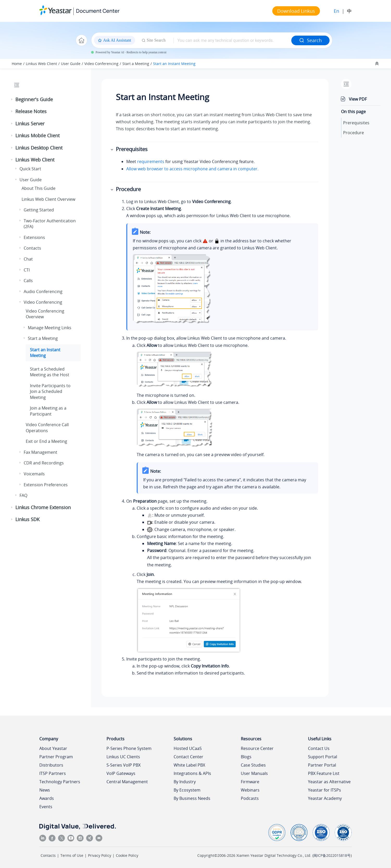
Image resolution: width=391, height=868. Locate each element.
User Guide (71, 64)
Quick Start (30, 169)
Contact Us (319, 748)
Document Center (98, 11)
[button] (12, 100)
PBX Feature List (324, 773)
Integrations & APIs (192, 773)
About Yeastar (53, 748)
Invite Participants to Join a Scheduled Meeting (50, 391)
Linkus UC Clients (123, 757)
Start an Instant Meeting (174, 64)
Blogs (246, 757)
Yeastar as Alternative (329, 782)
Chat (28, 259)
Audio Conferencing (43, 292)
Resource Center (257, 748)
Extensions (34, 237)
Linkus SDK (27, 519)
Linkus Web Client (41, 64)
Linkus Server (30, 124)
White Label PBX (189, 765)
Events (46, 807)
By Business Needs (192, 798)
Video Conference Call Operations (47, 427)
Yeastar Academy (325, 798)
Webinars (250, 790)
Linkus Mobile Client (37, 135)
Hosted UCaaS (188, 748)
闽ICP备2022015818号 (332, 855)
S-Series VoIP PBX (124, 765)
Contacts (32, 248)
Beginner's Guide (34, 99)
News (45, 790)
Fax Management (40, 452)
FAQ (23, 495)
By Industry (185, 782)
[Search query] (232, 40)
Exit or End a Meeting (46, 441)
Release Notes (31, 111)
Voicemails (34, 474)
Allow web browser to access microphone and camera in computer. (192, 169)
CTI (27, 270)
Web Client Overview (48, 199)
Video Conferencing (101, 64)
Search (310, 40)
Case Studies (253, 765)
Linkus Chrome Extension (43, 507)
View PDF (358, 99)
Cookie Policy (127, 855)
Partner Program (56, 757)
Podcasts (250, 798)
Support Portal (323, 757)
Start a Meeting (136, 64)
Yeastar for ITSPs (324, 790)
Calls (28, 281)
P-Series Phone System (129, 748)
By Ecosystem (187, 790)
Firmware (250, 782)
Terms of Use (72, 855)
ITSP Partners (53, 773)
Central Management (127, 782)
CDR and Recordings (44, 463)
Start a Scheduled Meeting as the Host (50, 372)
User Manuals (254, 773)
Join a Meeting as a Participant (48, 411)
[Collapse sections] (377, 64)
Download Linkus (296, 11)
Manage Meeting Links (50, 328)
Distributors (51, 765)
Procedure (354, 133)
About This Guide (39, 188)
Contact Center (188, 757)
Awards (47, 798)
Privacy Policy (100, 855)
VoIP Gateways (121, 773)
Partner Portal (322, 765)
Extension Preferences (46, 485)
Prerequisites (356, 123)
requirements (151, 161)
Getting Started (39, 210)
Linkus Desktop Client (39, 148)
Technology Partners (60, 782)
